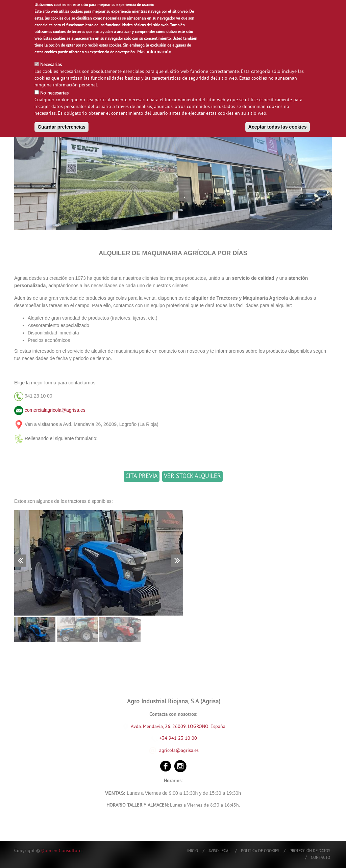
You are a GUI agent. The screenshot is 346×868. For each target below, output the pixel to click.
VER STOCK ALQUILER (192, 476)
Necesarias (51, 64)
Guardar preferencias (61, 126)
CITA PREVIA (142, 476)
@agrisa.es (73, 410)
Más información (154, 51)
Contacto (320, 858)
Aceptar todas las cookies (278, 126)
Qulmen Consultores (62, 851)
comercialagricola (43, 410)
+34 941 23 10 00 (174, 739)
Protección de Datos (310, 851)
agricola (167, 751)
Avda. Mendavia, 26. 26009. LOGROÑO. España (178, 727)
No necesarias (54, 92)
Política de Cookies (260, 851)
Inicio (193, 851)
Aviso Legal (219, 851)
